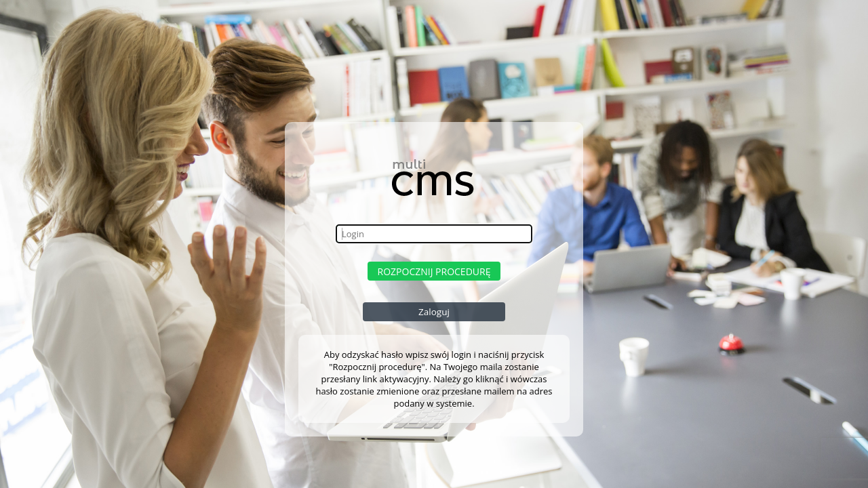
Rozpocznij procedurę (434, 271)
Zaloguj (434, 312)
